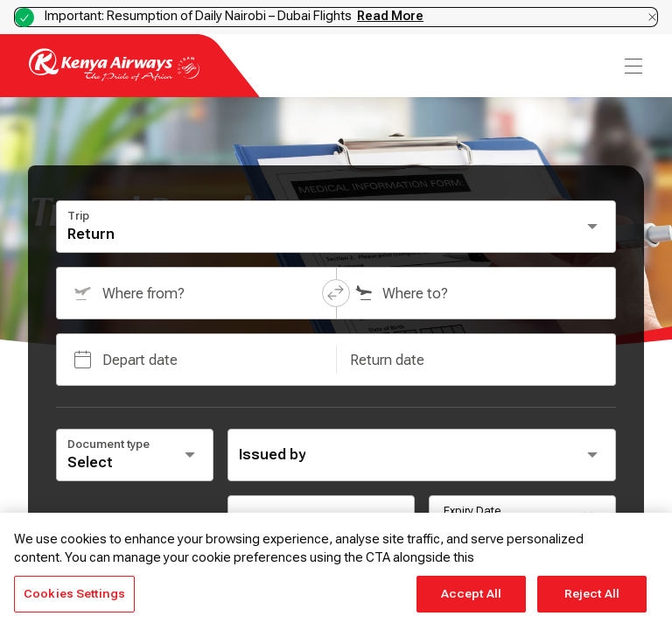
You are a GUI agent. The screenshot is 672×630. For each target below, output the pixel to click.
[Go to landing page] (114, 77)
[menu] (632, 66)
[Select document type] (135, 455)
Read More (390, 16)
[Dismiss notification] (652, 17)
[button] (336, 293)
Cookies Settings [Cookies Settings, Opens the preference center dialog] (74, 594)
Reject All (592, 594)
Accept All (471, 594)
